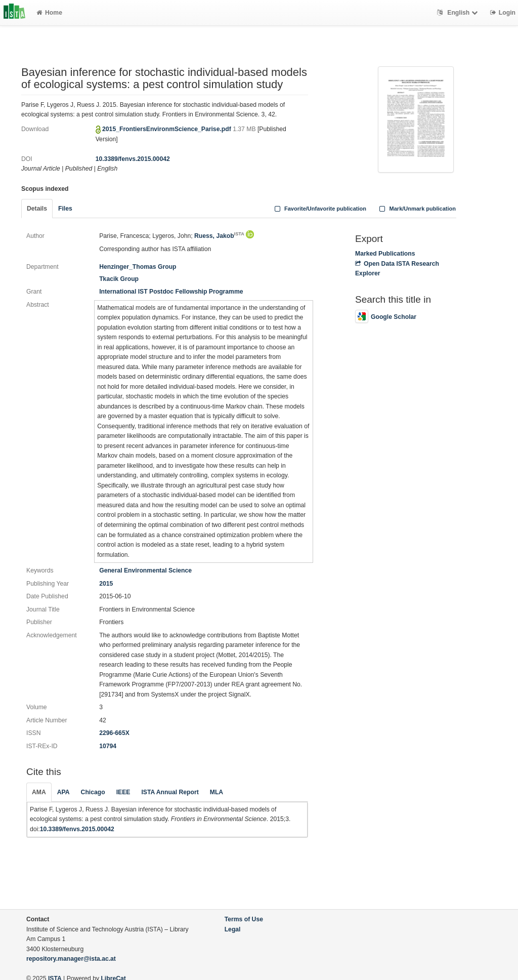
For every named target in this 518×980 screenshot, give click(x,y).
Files (65, 209)
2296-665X (114, 733)
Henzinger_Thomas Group (138, 267)
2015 (106, 584)
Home (49, 13)
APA (63, 792)
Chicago (93, 792)
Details (37, 209)
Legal (233, 929)
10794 (108, 746)
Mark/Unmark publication (417, 209)
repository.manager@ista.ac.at (71, 959)
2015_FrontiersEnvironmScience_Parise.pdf (167, 129)
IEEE (123, 792)
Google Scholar (386, 317)
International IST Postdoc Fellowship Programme (171, 292)
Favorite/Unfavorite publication (319, 209)
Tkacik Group (119, 279)
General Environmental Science (145, 570)
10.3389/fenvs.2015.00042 (133, 159)
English (459, 13)
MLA (217, 792)
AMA (39, 792)
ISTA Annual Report (170, 792)
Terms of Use (244, 919)
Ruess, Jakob (219, 236)
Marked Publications (385, 254)
